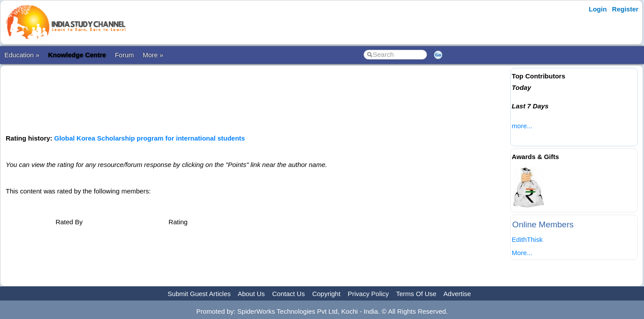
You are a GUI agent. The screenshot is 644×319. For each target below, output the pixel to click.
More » (153, 55)
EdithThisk (527, 239)
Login (598, 9)
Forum (124, 55)
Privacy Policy (368, 294)
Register (625, 9)
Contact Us (288, 294)
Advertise (457, 294)
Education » (22, 55)
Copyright (326, 294)
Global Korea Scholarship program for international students (149, 138)
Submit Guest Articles (199, 294)
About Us (251, 294)
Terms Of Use (416, 294)
